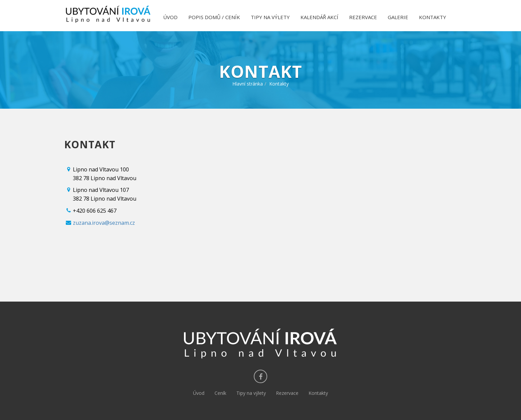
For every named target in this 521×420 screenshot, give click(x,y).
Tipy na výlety (251, 393)
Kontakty (318, 393)
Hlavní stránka (248, 84)
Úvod (199, 393)
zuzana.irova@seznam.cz (104, 223)
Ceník (220, 393)
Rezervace (287, 393)
